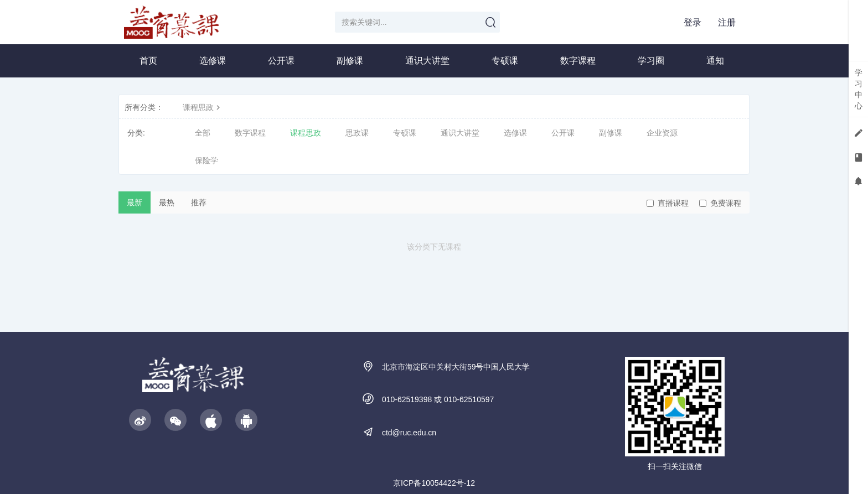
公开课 (281, 61)
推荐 (199, 202)
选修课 (213, 61)
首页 (148, 61)
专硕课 (505, 61)
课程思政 (203, 107)
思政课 (357, 133)
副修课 (350, 61)
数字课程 (578, 61)
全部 (203, 133)
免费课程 (720, 203)
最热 (167, 202)
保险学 (206, 160)
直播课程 (668, 203)
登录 (693, 22)
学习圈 (651, 61)
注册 (727, 22)
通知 (715, 61)
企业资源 (662, 133)
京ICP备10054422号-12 (434, 483)
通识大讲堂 (427, 61)
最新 (135, 202)
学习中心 (859, 89)
